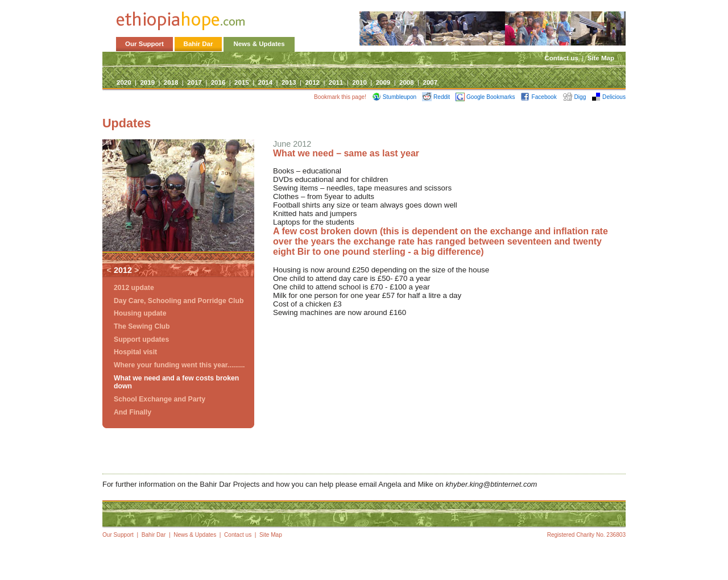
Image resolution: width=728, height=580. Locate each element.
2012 (312, 82)
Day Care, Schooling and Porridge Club (179, 301)
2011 (336, 82)
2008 (407, 82)
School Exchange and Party (160, 399)
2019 (147, 82)
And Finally (133, 412)
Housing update (140, 313)
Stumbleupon (394, 97)
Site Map (601, 58)
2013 (289, 82)
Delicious (609, 97)
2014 (266, 82)
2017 (195, 82)
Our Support (144, 44)
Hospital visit (135, 352)
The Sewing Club (142, 326)
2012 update (134, 288)
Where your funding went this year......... (179, 365)
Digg (574, 97)
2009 (383, 82)
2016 (218, 82)
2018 (171, 82)
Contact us (561, 58)
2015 (242, 82)
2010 (359, 82)
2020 (124, 82)
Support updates (141, 339)
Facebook (538, 97)
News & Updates (259, 44)
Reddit (436, 97)
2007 (430, 82)
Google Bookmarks (485, 97)
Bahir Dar (198, 44)
